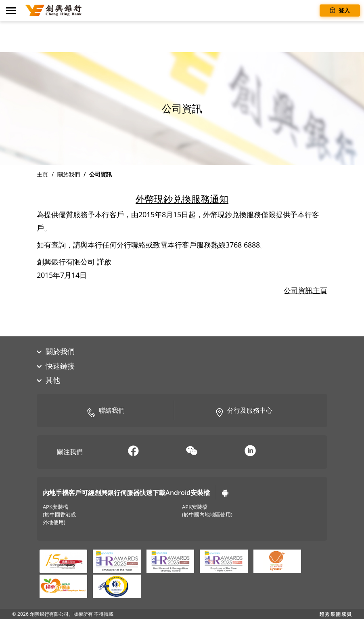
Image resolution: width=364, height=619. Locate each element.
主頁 (42, 174)
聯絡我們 (106, 411)
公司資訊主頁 (305, 290)
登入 (340, 10)
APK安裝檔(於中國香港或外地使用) (59, 515)
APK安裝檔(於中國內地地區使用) (207, 511)
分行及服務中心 (244, 411)
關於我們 (69, 174)
